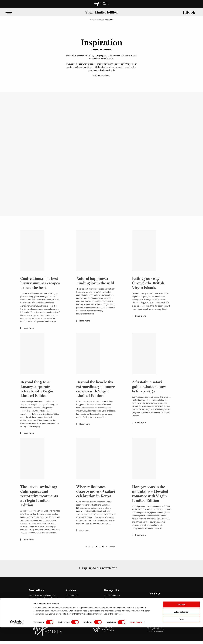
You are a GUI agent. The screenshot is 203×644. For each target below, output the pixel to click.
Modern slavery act (111, 611)
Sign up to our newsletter (99, 571)
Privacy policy (109, 602)
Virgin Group (71, 611)
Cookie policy (109, 605)
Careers (69, 605)
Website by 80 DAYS (155, 611)
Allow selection (181, 628)
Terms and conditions (112, 598)
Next (113, 550)
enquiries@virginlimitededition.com (42, 598)
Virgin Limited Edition (101, 12)
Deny (181, 636)
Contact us (33, 607)
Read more (29, 333)
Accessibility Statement (113, 608)
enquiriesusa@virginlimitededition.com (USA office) (43, 602)
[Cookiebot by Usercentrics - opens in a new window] (17, 639)
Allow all (181, 621)
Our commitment (72, 598)
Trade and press (72, 602)
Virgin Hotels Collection (75, 608)
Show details (136, 639)
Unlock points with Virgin (75, 614)
